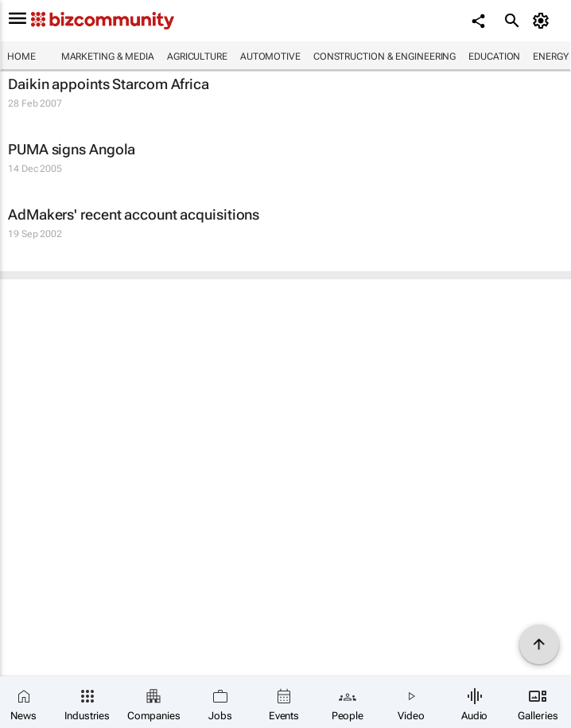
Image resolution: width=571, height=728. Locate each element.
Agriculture (197, 56)
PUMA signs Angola (72, 149)
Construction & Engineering (385, 56)
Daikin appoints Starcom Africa (109, 84)
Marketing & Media (108, 56)
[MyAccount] (544, 21)
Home (21, 56)
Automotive (270, 56)
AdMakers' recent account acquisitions (134, 214)
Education (494, 56)
